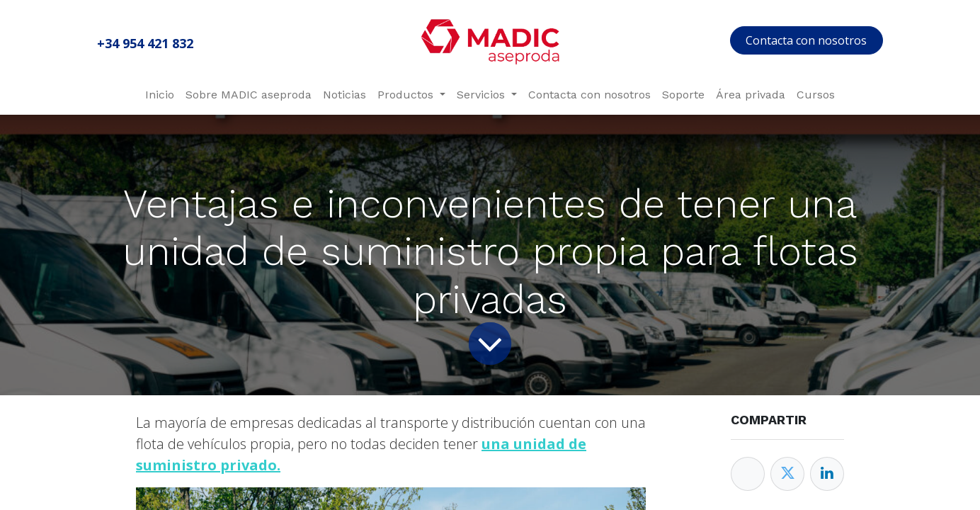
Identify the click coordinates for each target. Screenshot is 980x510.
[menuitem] (160, 95)
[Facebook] (748, 474)
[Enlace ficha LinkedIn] (827, 474)
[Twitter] (787, 474)
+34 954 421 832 (145, 43)
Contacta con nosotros (806, 40)
